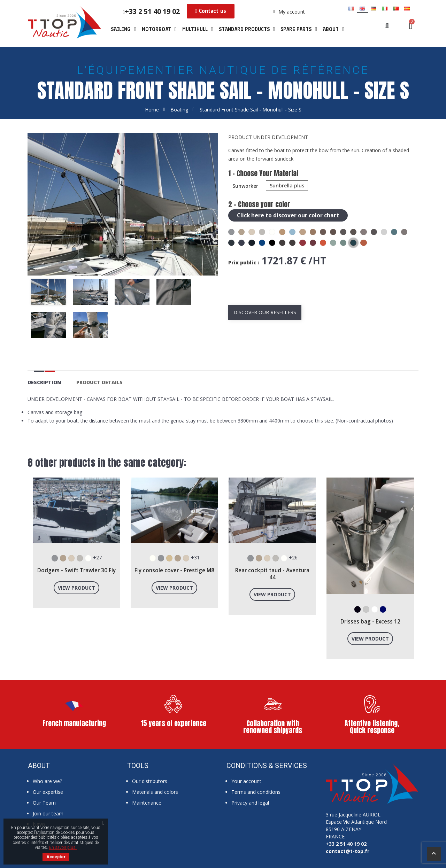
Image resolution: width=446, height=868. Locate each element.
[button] (211, 11)
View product (76, 588)
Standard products (247, 29)
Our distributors (150, 781)
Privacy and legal (250, 803)
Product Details (99, 382)
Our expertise (48, 792)
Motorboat (159, 29)
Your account (246, 781)
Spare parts (299, 29)
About (333, 29)
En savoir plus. (63, 847)
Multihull (198, 29)
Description (44, 382)
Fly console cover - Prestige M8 (174, 570)
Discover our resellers (265, 312)
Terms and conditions (256, 792)
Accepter (56, 857)
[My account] (289, 12)
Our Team (44, 803)
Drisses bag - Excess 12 (370, 622)
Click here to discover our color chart (288, 215)
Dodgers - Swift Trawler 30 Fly (76, 570)
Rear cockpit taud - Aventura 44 (272, 574)
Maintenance (147, 803)
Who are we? (47, 781)
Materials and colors (155, 792)
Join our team (48, 813)
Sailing (124, 29)
